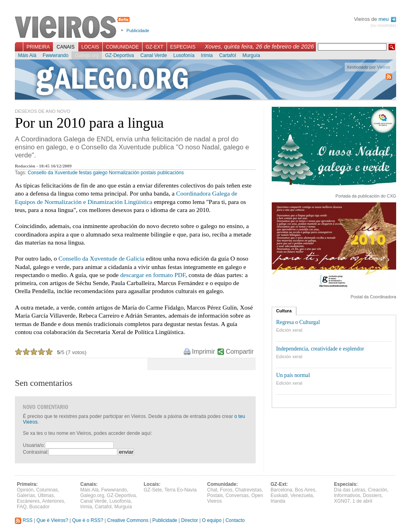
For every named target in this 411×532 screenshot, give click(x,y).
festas (85, 173)
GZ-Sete (153, 490)
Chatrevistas (248, 490)
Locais (90, 47)
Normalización (124, 173)
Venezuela (301, 495)
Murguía (251, 55)
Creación (378, 490)
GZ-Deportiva (120, 55)
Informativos (347, 495)
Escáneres (28, 501)
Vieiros (74, 28)
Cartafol (228, 55)
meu (387, 19)
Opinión (25, 490)
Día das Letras (350, 490)
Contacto (235, 520)
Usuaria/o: (34, 445)
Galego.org (86, 55)
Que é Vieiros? (52, 520)
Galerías (26, 495)
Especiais (183, 47)
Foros (226, 490)
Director (189, 520)
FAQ (22, 507)
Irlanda (278, 501)
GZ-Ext (155, 47)
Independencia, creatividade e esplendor (320, 349)
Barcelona (281, 490)
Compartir (240, 352)
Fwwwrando (55, 55)
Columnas (47, 490)
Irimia (207, 55)
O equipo (212, 520)
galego (100, 173)
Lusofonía (184, 55)
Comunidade (122, 47)
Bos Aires (305, 490)
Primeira (38, 47)
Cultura (284, 311)
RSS (24, 520)
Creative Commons (128, 520)
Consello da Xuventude (53, 173)
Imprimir (203, 352)
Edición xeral (289, 330)
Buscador (40, 507)
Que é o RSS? (88, 520)
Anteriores (53, 501)
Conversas (237, 495)
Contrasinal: (36, 452)
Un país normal (293, 375)
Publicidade (138, 31)
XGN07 (342, 501)
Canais (66, 47)
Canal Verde (154, 55)
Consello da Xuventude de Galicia (102, 258)
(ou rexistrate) (383, 25)
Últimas (46, 495)
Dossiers (372, 495)
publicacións (171, 173)
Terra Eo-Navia (181, 490)
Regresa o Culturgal (298, 322)
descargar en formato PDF (153, 275)
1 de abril (362, 501)
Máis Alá (27, 55)
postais (149, 173)
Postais (215, 495)
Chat (212, 490)
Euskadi (279, 495)
